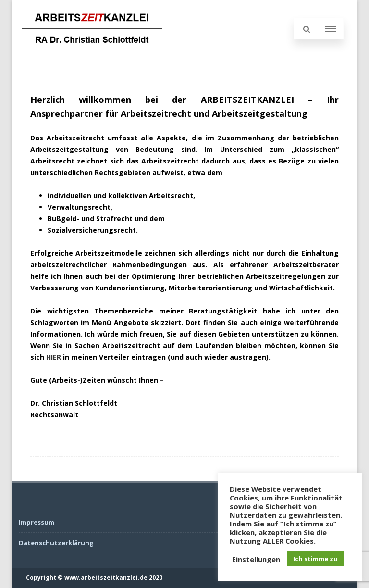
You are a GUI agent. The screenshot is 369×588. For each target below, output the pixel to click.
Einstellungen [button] (256, 559)
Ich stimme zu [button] (315, 559)
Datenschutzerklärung (56, 543)
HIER (54, 357)
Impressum (37, 522)
